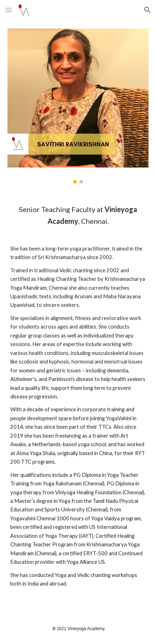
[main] (78, 402)
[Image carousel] (78, 106)
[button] (9, 10)
